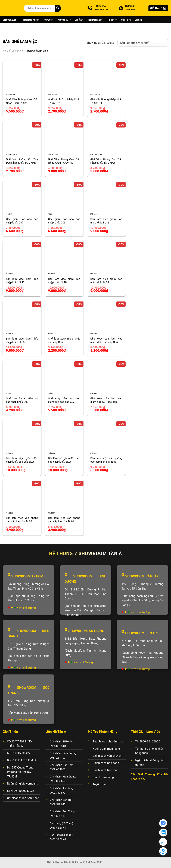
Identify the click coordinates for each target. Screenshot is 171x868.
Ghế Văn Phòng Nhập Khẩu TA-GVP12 (64, 101)
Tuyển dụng (100, 784)
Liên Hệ (138, 20)
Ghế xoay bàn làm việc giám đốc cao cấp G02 (64, 400)
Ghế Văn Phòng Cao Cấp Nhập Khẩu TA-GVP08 (106, 161)
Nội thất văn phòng (13, 51)
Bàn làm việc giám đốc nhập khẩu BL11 (22, 281)
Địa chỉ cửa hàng (103, 777)
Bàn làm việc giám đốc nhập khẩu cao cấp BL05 (22, 460)
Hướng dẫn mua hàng (106, 749)
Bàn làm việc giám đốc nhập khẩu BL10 (64, 281)
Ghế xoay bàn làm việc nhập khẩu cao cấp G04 (106, 340)
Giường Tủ (64, 20)
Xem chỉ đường (26, 608)
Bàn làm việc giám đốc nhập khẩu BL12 (106, 221)
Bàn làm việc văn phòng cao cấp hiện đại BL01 (64, 520)
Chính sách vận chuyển (107, 756)
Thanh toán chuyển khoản (109, 741)
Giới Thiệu (126, 20)
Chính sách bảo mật (105, 770)
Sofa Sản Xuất (10, 20)
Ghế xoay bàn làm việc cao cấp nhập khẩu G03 (22, 400)
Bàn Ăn (79, 20)
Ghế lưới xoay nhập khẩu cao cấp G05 (64, 340)
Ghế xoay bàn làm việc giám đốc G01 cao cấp (106, 400)
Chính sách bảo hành (106, 763)
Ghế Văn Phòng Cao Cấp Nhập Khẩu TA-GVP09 (64, 161)
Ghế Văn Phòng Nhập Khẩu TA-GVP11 (106, 101)
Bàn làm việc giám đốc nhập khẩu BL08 (22, 340)
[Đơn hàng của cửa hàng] (143, 43)
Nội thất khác (96, 20)
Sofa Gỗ (49, 20)
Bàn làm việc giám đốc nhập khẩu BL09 (106, 281)
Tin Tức (112, 20)
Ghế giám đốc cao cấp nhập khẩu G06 (64, 221)
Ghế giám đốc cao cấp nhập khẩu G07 (22, 221)
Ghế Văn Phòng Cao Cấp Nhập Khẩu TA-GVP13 (22, 101)
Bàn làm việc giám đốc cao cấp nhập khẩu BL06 (64, 460)
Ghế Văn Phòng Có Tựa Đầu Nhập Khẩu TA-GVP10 (22, 161)
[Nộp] (58, 8)
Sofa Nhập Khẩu (31, 20)
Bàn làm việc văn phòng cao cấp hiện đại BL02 (22, 520)
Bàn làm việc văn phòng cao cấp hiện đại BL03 (106, 460)
